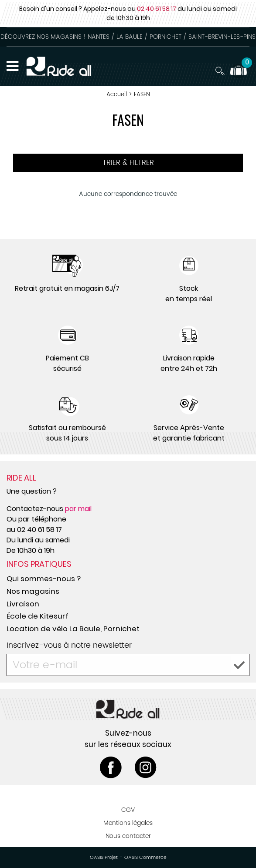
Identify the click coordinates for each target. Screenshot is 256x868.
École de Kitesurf (38, 616)
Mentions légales (128, 823)
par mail (78, 509)
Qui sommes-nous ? (44, 579)
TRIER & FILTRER (128, 163)
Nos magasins (33, 591)
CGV (128, 810)
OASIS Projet (104, 858)
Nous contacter (128, 836)
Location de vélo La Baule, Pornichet (73, 629)
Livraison (23, 604)
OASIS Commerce (145, 858)
